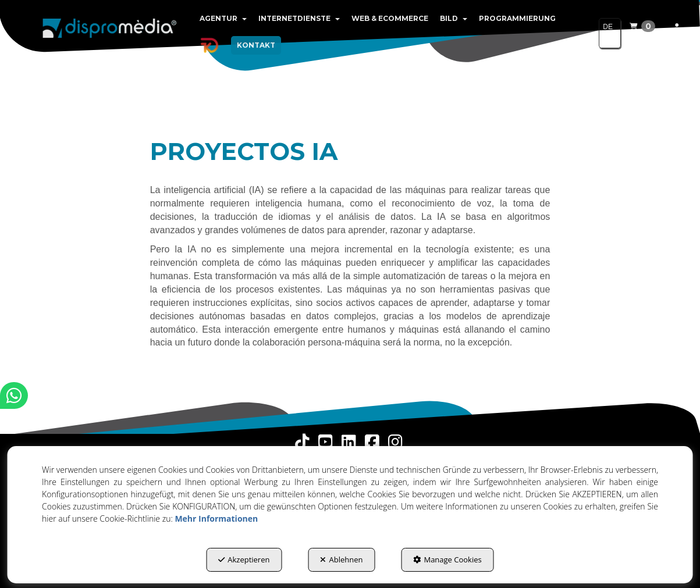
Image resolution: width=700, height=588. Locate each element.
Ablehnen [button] (341, 560)
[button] (110, 29)
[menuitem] (223, 19)
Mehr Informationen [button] (216, 518)
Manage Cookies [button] (447, 560)
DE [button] (608, 32)
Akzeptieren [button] (244, 560)
